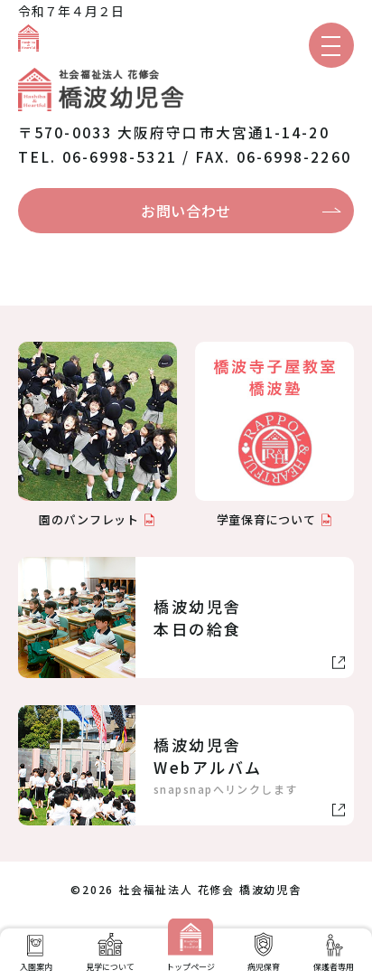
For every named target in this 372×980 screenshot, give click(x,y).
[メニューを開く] (331, 45)
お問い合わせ (186, 211)
